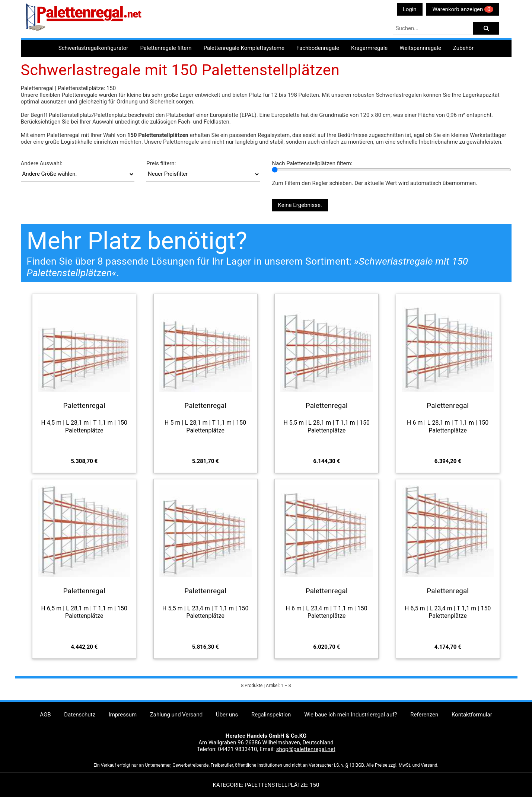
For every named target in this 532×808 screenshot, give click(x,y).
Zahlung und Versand (176, 715)
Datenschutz (80, 715)
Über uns (227, 715)
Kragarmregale (369, 48)
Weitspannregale (420, 48)
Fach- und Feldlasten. (204, 122)
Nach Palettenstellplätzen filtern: (312, 163)
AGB (45, 715)
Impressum (123, 715)
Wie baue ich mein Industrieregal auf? (351, 715)
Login (410, 9)
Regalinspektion (271, 715)
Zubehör (463, 48)
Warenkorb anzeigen (463, 9)
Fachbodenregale (318, 48)
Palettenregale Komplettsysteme (244, 48)
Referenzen (424, 715)
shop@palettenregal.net (306, 749)
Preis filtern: (161, 163)
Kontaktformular (472, 715)
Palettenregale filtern (166, 48)
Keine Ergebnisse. (300, 205)
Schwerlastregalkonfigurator (93, 48)
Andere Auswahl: (42, 163)
